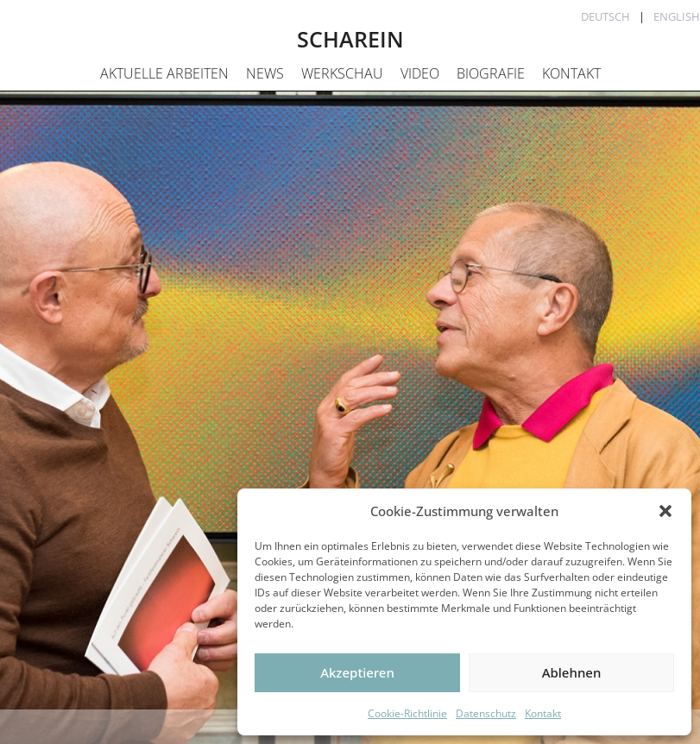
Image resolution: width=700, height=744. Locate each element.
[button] (665, 511)
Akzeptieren (357, 672)
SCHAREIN (350, 39)
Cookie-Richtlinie (407, 713)
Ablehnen (572, 672)
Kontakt (543, 713)
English (677, 16)
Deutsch (605, 16)
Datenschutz (486, 713)
